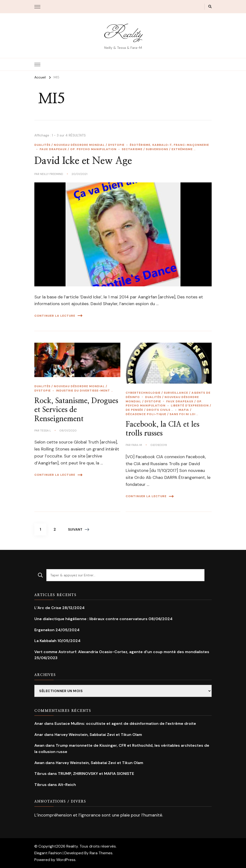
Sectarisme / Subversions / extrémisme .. (159, 149)
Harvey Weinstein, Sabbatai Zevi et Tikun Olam (98, 735)
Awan (39, 745)
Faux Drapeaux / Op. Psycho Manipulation (78, 149)
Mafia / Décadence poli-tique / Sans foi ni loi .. (162, 412)
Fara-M (137, 445)
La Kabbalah (45, 641)
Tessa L (46, 431)
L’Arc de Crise (48, 608)
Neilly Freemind (52, 174)
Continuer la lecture (58, 316)
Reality (123, 33)
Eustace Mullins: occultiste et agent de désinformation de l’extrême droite (125, 723)
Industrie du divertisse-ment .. (84, 391)
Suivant (79, 529)
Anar (39, 723)
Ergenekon (44, 630)
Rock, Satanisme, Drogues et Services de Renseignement (76, 410)
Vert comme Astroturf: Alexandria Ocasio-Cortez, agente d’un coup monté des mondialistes (122, 652)
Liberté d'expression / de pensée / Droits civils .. (168, 408)
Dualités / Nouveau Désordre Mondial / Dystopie (79, 145)
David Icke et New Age (83, 161)
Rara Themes (101, 853)
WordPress (66, 860)
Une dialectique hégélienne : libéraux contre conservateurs (91, 619)
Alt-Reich (67, 785)
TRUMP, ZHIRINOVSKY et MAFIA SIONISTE (96, 774)
